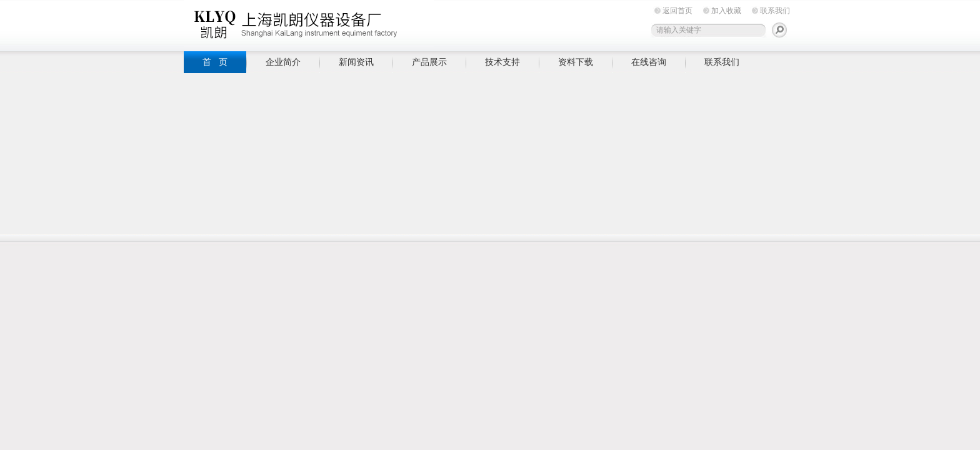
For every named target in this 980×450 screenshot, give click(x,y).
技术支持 (502, 62)
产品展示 (429, 62)
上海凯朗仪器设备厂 (309, 23)
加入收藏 (726, 11)
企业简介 (283, 62)
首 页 (215, 62)
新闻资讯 (356, 62)
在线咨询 (649, 62)
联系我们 (775, 11)
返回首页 (677, 11)
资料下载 (576, 62)
